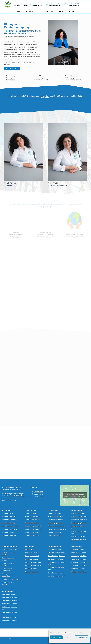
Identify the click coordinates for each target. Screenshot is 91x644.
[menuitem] (18, 11)
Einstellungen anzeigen (82, 637)
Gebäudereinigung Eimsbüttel (57, 556)
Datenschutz (12, 500)
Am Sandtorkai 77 (74, 4)
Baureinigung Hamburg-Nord (33, 565)
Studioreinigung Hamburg (79, 559)
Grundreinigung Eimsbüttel (32, 520)
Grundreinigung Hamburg (32, 523)
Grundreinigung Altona (31, 513)
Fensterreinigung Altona (78, 513)
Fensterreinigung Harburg (79, 537)
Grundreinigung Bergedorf (32, 516)
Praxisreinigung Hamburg (55, 523)
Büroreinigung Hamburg (8, 523)
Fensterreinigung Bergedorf (79, 516)
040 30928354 (38, 492)
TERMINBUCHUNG (40, 496)
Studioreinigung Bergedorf (79, 553)
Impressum (70, 641)
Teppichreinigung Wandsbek (10, 621)
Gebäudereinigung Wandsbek (57, 576)
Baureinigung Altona (31, 550)
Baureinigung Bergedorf (32, 553)
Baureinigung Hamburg (31, 559)
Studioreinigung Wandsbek (79, 572)
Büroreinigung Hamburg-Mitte (10, 526)
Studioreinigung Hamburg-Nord (80, 565)
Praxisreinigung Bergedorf (55, 516)
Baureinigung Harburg (31, 569)
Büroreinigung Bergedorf (8, 516)
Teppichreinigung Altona (8, 594)
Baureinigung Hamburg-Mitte (33, 562)
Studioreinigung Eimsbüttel (79, 556)
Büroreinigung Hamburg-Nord (10, 529)
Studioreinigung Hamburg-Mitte (80, 562)
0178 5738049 (38, 494)
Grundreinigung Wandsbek (32, 536)
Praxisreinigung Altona (54, 513)
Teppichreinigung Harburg (9, 617)
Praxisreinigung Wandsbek (56, 536)
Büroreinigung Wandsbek (9, 536)
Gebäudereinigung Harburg (56, 573)
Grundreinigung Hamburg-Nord (34, 529)
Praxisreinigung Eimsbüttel (56, 520)
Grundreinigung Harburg (32, 532)
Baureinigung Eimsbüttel (32, 556)
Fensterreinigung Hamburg (79, 523)
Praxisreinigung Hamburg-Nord (57, 529)
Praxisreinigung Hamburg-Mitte (57, 526)
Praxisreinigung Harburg (55, 532)
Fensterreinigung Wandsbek (79, 540)
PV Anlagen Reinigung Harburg (10, 579)
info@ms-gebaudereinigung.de (58, 4)
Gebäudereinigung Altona (55, 550)
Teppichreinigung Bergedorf (9, 597)
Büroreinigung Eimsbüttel (9, 520)
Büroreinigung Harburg (8, 532)
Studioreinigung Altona (78, 550)
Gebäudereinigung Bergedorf (56, 553)
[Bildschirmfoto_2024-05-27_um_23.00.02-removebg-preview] (8, 5)
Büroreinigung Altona (7, 513)
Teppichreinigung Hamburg (9, 604)
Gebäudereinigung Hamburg (56, 559)
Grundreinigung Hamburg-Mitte (34, 526)
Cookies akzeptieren (56, 637)
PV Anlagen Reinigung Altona (10, 550)
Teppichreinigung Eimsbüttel (10, 601)
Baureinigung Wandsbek (32, 572)
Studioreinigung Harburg (78, 569)
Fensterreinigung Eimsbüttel (79, 520)
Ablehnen (69, 637)
